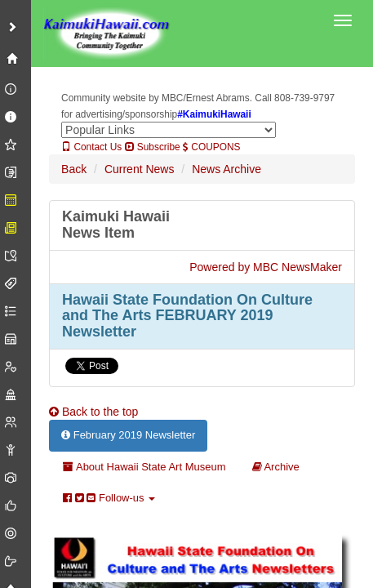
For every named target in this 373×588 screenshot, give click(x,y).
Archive (276, 467)
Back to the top (93, 412)
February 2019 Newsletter (128, 435)
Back (74, 169)
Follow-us (109, 498)
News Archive (226, 169)
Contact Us (91, 147)
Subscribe (153, 147)
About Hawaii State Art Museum (144, 467)
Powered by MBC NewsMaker (266, 267)
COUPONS (211, 147)
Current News (140, 169)
